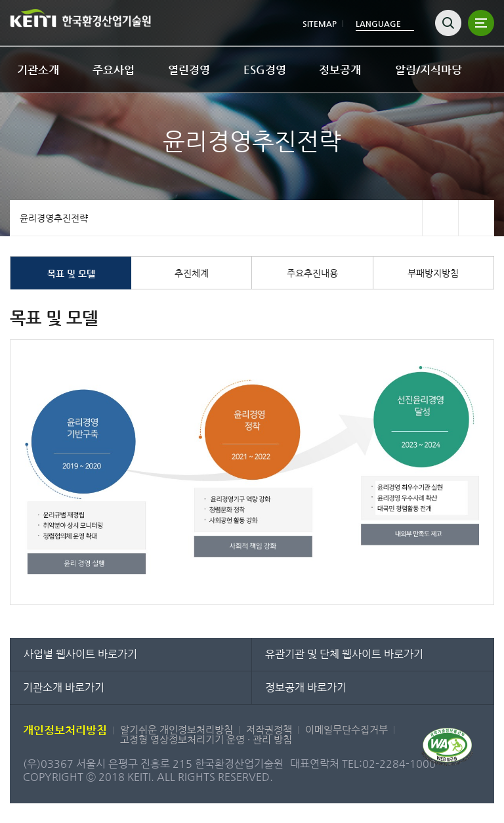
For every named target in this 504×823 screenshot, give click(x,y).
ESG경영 (265, 70)
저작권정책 (269, 729)
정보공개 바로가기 (306, 687)
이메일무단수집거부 (346, 729)
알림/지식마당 (429, 70)
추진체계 (192, 273)
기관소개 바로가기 (64, 687)
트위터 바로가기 (476, 218)
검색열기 (448, 23)
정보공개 (340, 70)
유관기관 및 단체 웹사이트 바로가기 (344, 654)
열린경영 (189, 70)
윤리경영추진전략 (54, 218)
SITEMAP (320, 24)
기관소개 (38, 70)
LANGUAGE (378, 24)
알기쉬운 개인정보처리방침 (177, 729)
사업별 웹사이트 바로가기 (80, 654)
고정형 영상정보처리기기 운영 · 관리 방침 (206, 739)
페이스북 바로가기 (440, 218)
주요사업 (114, 70)
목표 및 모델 (71, 274)
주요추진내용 (312, 273)
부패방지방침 (433, 273)
